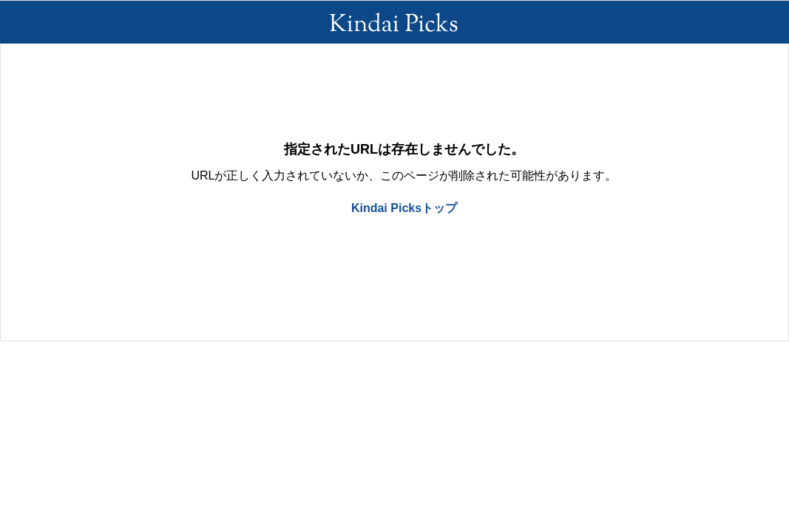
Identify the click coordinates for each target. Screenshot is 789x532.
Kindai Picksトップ (404, 208)
